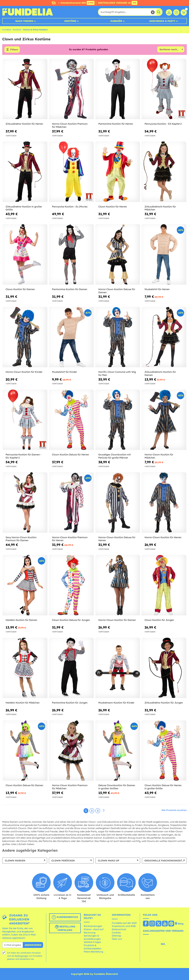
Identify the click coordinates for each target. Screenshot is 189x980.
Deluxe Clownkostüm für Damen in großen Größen (117, 787)
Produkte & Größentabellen (93, 947)
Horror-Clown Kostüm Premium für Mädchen (70, 125)
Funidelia (7, 30)
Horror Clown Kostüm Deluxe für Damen (117, 291)
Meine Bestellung (93, 952)
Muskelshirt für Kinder (64, 372)
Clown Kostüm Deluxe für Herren (71, 455)
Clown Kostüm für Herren (113, 207)
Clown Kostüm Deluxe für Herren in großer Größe (163, 787)
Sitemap (117, 936)
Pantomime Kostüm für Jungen (70, 703)
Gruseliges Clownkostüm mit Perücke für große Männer (115, 456)
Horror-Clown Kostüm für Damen (117, 620)
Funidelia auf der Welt (124, 923)
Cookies (116, 933)
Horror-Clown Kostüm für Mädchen (159, 456)
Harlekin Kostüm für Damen (21, 620)
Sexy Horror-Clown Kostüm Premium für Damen (21, 539)
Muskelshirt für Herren (157, 289)
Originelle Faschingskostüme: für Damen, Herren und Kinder (166, 861)
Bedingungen (22, 956)
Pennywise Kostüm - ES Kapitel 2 (163, 124)
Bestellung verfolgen (65, 928)
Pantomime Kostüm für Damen (70, 289)
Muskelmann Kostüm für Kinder (116, 703)
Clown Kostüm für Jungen (159, 620)
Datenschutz (119, 929)
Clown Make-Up (109, 861)
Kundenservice (65, 917)
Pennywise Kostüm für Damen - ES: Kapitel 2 (23, 456)
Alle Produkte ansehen (174, 810)
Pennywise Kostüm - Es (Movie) (70, 207)
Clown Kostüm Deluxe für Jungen (71, 620)
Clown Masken (15, 861)
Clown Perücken (63, 861)
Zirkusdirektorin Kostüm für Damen (160, 373)
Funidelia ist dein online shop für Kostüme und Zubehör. (28, 12)
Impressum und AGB (124, 926)
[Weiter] (104, 811)
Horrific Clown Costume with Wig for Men (117, 373)
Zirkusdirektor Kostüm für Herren (24, 124)
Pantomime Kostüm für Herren (116, 124)
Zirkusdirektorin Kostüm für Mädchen (160, 208)
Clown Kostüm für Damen (20, 289)
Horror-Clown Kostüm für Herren (163, 537)
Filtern (14, 50)
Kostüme (70, 21)
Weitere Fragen (92, 942)
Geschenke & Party (162, 21)
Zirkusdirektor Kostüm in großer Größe (24, 208)
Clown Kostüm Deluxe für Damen (24, 785)
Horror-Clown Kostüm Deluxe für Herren (117, 539)
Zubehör (116, 21)
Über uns (117, 939)
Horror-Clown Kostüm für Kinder (24, 372)
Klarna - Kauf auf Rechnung (94, 931)
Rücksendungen (93, 926)
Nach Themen (24, 21)
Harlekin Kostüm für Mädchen (23, 703)
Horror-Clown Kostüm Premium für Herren (70, 539)
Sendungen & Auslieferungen (92, 937)
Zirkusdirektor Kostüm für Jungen (164, 703)
